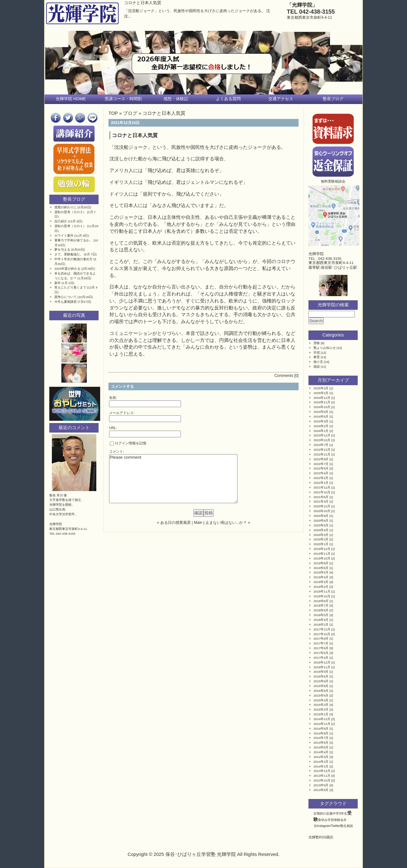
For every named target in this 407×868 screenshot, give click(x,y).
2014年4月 (321, 752)
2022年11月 (322, 454)
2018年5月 (321, 615)
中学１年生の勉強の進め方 (73, 259)
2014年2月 (321, 762)
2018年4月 (321, 620)
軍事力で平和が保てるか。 (73, 240)
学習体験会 (335, 820)
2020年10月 (322, 511)
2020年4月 (321, 530)
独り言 (318, 362)
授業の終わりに (66, 207)
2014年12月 (322, 719)
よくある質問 (228, 99)
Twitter (336, 826)
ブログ (130, 113)
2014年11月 (322, 724)
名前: (113, 398)
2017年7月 (321, 643)
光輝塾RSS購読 (321, 837)
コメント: (117, 451)
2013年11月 (322, 776)
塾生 (343, 826)
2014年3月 (321, 757)
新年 (58, 283)
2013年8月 (321, 790)
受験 (317, 343)
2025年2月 (321, 393)
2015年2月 (321, 709)
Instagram (324, 826)
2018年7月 (321, 605)
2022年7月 (321, 464)
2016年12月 (322, 662)
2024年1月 (321, 431)
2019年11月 (322, 554)
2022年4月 (321, 473)
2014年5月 (321, 747)
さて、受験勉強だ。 (69, 254)
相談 (350, 826)
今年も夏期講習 (66, 302)
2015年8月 (321, 686)
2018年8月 (321, 601)
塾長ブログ (333, 99)
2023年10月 (322, 440)
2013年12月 (322, 771)
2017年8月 (321, 639)
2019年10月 (322, 558)
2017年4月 (321, 658)
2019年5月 (321, 572)
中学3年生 (340, 813)
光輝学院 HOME (71, 99)
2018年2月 (321, 625)
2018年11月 (322, 591)
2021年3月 (321, 501)
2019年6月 (321, 568)
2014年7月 (321, 738)
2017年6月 (321, 648)
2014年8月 (321, 733)
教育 (317, 357)
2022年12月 (322, 450)
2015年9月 (321, 681)
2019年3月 (321, 582)
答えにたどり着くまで (70, 287)
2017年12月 (322, 629)
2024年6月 (321, 412)
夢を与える (62, 250)
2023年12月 (322, 435)
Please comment (173, 479)
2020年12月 (322, 506)
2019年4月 (321, 577)
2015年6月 (321, 691)
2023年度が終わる (67, 269)
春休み (323, 820)
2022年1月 (321, 483)
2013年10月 (322, 780)
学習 (317, 353)
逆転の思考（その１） (70, 226)
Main (198, 523)
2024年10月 (322, 407)
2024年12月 (322, 398)
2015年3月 (321, 705)
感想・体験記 (176, 99)
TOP (113, 113)
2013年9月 (321, 785)
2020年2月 (321, 539)
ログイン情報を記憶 (128, 443)
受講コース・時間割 (123, 99)
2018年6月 (321, 610)
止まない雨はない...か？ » (228, 523)
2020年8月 (321, 516)
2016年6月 (321, 676)
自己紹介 (61, 221)
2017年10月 (322, 634)
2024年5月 (321, 417)
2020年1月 (321, 544)
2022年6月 (321, 468)
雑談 (317, 367)
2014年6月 (321, 743)
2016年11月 (322, 667)
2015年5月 (321, 695)
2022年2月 (321, 478)
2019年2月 (321, 587)
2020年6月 (321, 521)
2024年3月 (321, 421)
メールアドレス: (122, 413)
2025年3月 (321, 388)
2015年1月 (321, 714)
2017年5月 (321, 653)
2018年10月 (322, 596)
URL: (113, 428)
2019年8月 (321, 563)
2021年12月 (322, 487)
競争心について (66, 297)
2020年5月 (321, 525)
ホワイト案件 (64, 236)
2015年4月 (321, 700)
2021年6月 (321, 497)
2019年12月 (322, 549)
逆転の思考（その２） (70, 212)
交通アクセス (281, 99)
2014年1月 (321, 766)
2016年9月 (321, 672)
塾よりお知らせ (325, 348)
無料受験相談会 (333, 181)
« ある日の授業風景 (174, 523)
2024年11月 (322, 402)
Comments (284, 376)
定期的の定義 (323, 813)
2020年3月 (321, 535)
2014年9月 (321, 729)
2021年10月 (322, 492)
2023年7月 (321, 445)
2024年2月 (321, 426)
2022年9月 (321, 459)
